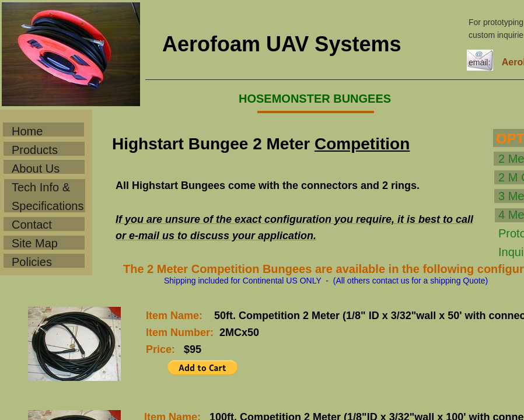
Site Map (35, 243)
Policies (32, 262)
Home (27, 131)
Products (35, 150)
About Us (36, 169)
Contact (32, 225)
